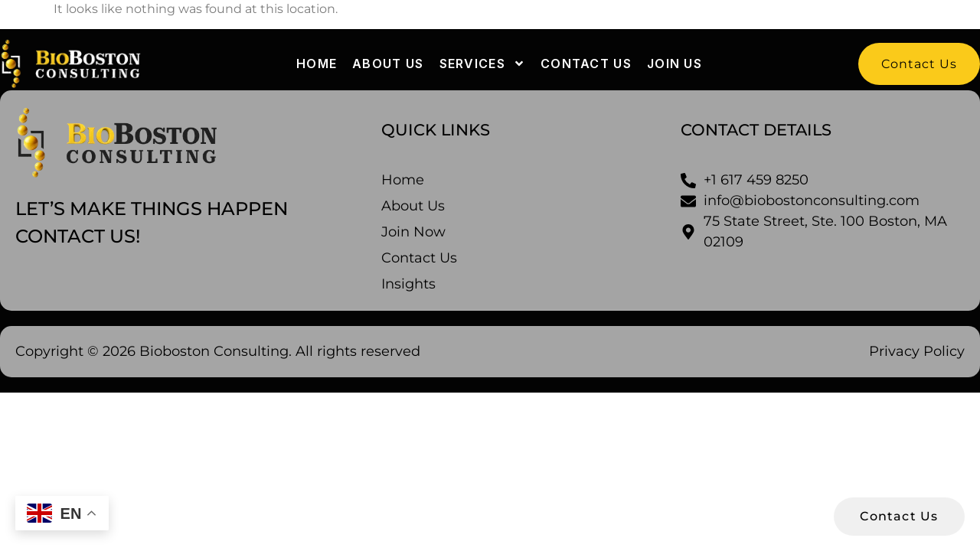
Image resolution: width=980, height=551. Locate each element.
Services (482, 64)
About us (388, 64)
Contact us (586, 64)
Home (317, 64)
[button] (919, 64)
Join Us (675, 64)
